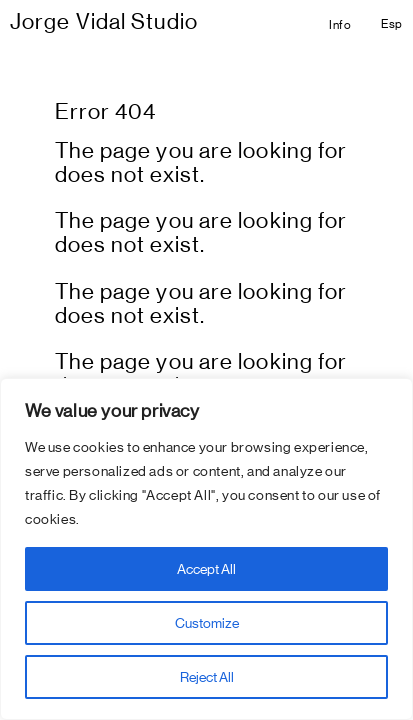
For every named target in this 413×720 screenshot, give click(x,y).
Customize (207, 623)
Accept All (206, 569)
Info (340, 25)
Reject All (207, 677)
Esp (392, 24)
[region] (206, 549)
